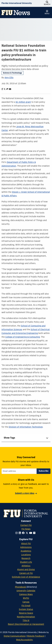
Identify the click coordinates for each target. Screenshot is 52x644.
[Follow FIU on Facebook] (24, 533)
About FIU (26, 544)
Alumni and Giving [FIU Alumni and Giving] (26, 570)
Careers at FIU (26, 573)
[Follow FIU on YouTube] (31, 533)
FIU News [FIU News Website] (26, 529)
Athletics (26, 566)
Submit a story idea (25, 494)
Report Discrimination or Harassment (26, 624)
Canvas (26, 602)
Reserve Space (26, 613)
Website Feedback (36, 636)
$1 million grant (23, 102)
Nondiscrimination (26, 617)
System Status (26, 610)
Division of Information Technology (26, 427)
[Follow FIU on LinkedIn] (20, 533)
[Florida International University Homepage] (17, 3)
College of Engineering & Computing (23, 337)
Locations (26, 555)
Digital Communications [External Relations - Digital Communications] (15, 636)
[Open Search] (47, 3)
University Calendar (26, 591)
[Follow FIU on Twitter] (27, 533)
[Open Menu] (47, 13)
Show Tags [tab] (9, 438)
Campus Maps (26, 595)
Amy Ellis (9, 78)
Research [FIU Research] (26, 559)
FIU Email (26, 606)
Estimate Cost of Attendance (26, 577)
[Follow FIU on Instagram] (17, 533)
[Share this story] (7, 89)
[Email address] (19, 471)
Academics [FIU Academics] (26, 551)
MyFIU (26, 598)
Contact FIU (26, 526)
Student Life (26, 562)
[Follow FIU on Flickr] (35, 533)
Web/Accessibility (24, 640)
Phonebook (20, 587)
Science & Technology (12, 73)
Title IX (26, 621)
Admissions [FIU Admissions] (26, 547)
